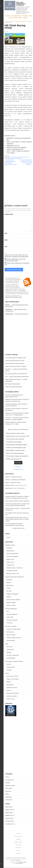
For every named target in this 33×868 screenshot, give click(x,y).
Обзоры (9, 682)
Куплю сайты (18, 18)
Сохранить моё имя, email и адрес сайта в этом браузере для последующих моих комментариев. (16, 256)
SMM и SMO (10, 617)
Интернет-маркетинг (12, 614)
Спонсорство (9, 800)
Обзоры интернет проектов (14, 638)
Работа (25, 18)
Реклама (25, 16)
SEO (8, 611)
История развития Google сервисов (15, 363)
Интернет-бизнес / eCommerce (15, 568)
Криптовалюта (10, 551)
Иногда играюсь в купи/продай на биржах (17, 445)
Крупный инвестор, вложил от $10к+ (16, 433)
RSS (13, 297)
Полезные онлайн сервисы (14, 629)
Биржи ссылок (10, 559)
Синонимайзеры (11, 658)
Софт (7, 644)
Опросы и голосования (13, 679)
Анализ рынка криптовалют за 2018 (15, 361)
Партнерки (9, 548)
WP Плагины (10, 585)
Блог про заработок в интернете (21, 4)
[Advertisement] (16, 182)
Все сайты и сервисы (11, 626)
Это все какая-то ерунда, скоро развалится (17, 456)
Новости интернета (21, 21)
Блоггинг (9, 664)
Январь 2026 (9, 813)
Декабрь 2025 (9, 815)
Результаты (18, 467)
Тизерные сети (11, 565)
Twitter (20, 297)
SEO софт (9, 647)
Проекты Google (11, 635)
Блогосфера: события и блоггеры (14, 661)
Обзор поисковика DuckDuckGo (14, 387)
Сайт (6, 247)
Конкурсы (9, 670)
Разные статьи (25, 157)
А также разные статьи (18, 528)
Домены (9, 597)
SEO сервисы (10, 632)
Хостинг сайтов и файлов (13, 600)
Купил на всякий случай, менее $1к (15, 439)
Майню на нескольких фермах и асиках (16, 448)
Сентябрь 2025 (9, 824)
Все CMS (9, 591)
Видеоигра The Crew (13, 145)
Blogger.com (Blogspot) (13, 594)
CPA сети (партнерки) (12, 556)
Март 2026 (8, 807)
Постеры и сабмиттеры (13, 655)
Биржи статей (10, 562)
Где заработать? (16, 16)
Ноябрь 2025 (9, 818)
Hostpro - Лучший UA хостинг (13, 483)
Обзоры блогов (11, 667)
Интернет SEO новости (13, 693)
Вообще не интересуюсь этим (14, 459)
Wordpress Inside (10, 485)
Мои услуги (8, 791)
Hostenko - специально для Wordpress (15, 480)
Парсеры (9, 652)
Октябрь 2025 (9, 821)
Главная (6, 21)
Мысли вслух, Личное (12, 676)
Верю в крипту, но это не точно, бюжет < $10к (18, 436)
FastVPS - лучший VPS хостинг (14, 477)
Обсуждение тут (18, 469)
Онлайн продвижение (11, 609)
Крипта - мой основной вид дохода (15, 453)
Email (6, 240)
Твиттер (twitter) (11, 640)
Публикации (8, 797)
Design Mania (9, 488)
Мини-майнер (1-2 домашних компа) (16, 450)
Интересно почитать (12, 687)
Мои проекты (10, 685)
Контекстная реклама (12, 554)
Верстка (9, 583)
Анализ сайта (10, 650)
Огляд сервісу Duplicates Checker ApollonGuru (17, 501)
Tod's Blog (10, 6)
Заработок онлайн (10, 545)
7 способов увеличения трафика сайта (16, 358)
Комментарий (9, 214)
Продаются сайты (10, 786)
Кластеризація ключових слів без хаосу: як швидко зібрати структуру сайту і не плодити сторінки (17, 519)
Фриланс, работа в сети (13, 574)
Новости (12, 21)
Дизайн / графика (11, 602)
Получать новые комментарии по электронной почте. (17, 264)
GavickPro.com (20, 863)
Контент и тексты (11, 605)
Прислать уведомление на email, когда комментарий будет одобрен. (15, 260)
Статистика (10, 623)
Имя (6, 233)
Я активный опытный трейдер (14, 442)
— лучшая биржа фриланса (17, 314)
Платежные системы (12, 571)
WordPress (9, 580)
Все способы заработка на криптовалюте (16, 374)
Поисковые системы (12, 620)
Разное (7, 673)
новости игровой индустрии (15, 158)
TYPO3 (8, 588)
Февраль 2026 (9, 810)
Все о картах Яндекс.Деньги (13, 384)
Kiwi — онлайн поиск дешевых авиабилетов (17, 377)
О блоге (8, 16)
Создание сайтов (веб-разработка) (14, 577)
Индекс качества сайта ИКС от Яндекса (16, 366)
